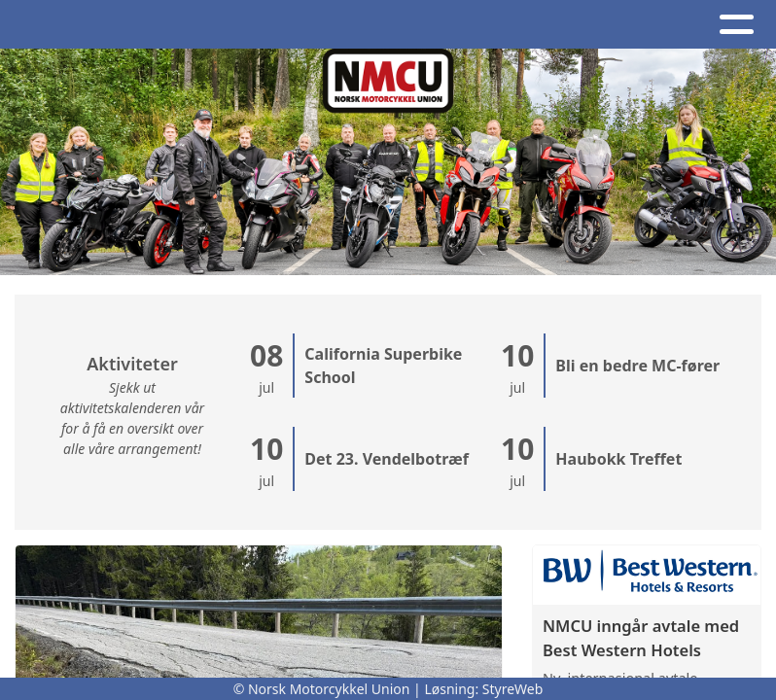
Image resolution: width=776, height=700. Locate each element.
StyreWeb (513, 689)
